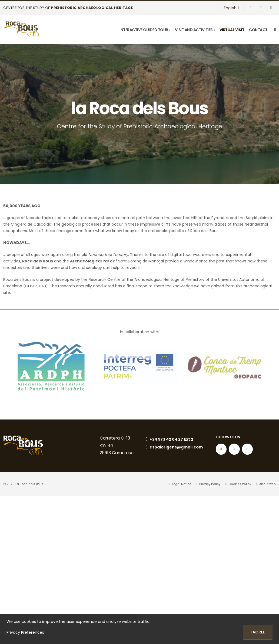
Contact (258, 30)
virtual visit (232, 30)
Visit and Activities (194, 30)
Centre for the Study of (68, 8)
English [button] (231, 8)
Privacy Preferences (25, 632)
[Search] (275, 30)
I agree (258, 632)
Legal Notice (183, 484)
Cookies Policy (240, 484)
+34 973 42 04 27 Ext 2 (170, 439)
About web (267, 484)
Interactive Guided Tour (144, 30)
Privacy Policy (211, 484)
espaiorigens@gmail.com (173, 450)
